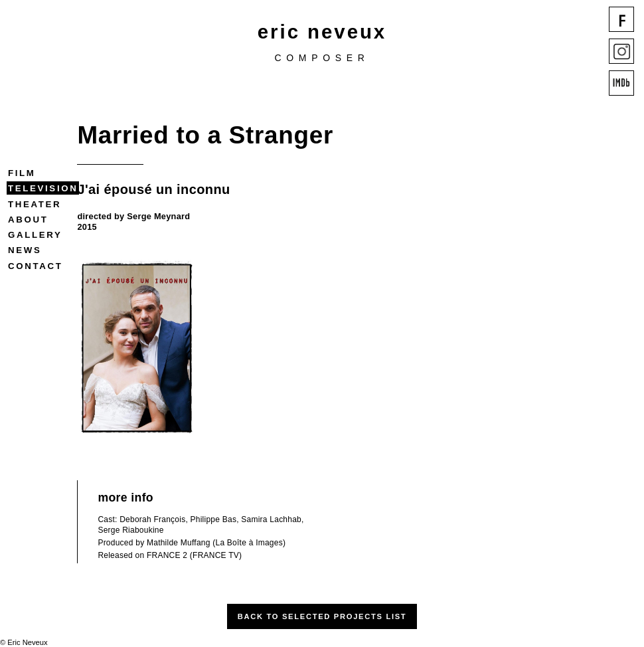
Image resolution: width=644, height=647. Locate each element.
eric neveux (322, 32)
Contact (35, 266)
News (25, 250)
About (28, 220)
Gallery (35, 235)
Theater (35, 204)
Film (22, 173)
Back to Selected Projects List (322, 616)
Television (43, 188)
